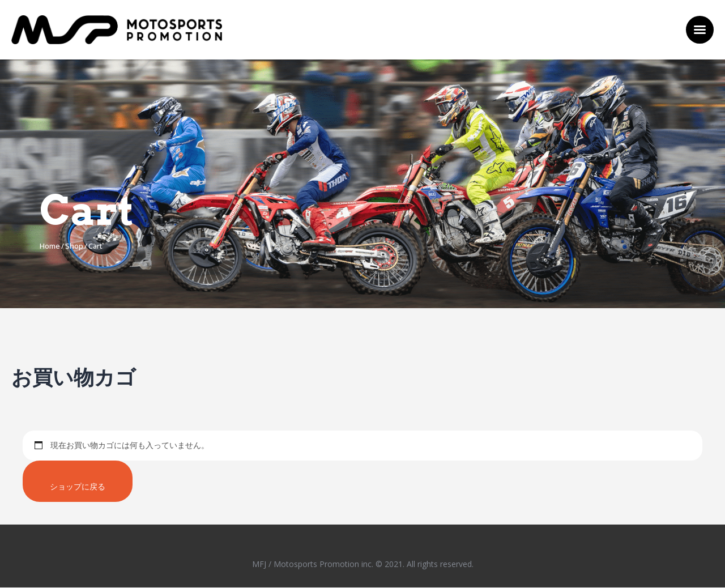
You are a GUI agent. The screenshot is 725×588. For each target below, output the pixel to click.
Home (50, 246)
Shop (74, 246)
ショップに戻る (78, 486)
